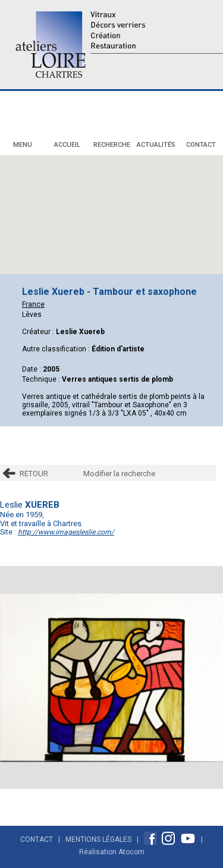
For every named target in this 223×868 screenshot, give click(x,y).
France (33, 304)
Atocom (131, 852)
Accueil (67, 145)
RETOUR (34, 474)
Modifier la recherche (119, 474)
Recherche (112, 145)
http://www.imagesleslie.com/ (66, 532)
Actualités (156, 145)
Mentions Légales (98, 839)
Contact (201, 145)
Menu (23, 145)
